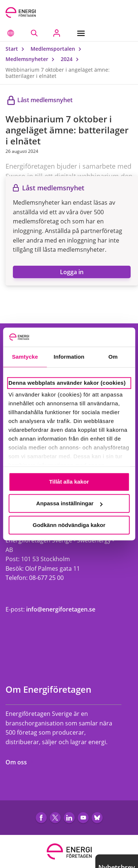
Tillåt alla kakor (69, 482)
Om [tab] (113, 357)
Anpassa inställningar (69, 504)
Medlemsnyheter (32, 59)
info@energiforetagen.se (61, 609)
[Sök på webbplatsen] (34, 33)
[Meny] (83, 33)
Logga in (72, 272)
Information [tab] (69, 357)
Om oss (20, 762)
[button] (11, 33)
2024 (71, 59)
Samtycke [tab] (25, 357)
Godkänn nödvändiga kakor (69, 525)
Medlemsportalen (58, 49)
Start (17, 49)
